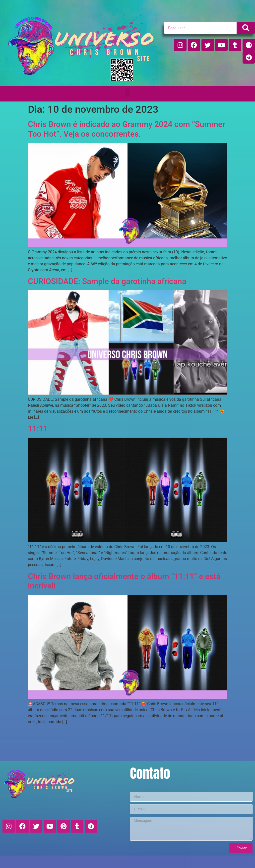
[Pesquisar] (246, 28)
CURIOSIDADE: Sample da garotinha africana (107, 281)
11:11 (38, 429)
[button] (127, 92)
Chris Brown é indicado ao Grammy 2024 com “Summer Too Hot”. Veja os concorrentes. (127, 129)
